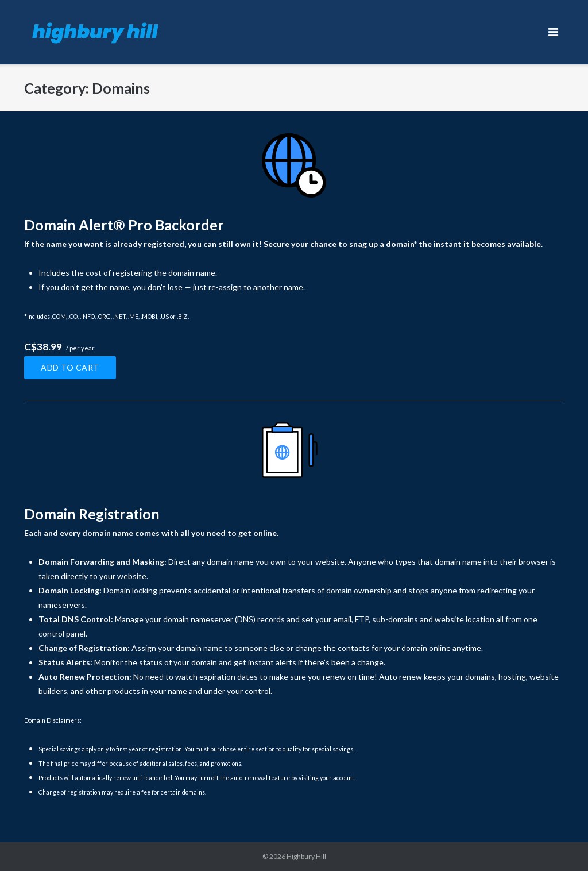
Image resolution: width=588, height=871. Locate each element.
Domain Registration (92, 514)
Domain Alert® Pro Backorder (124, 225)
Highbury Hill (306, 856)
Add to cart (70, 367)
